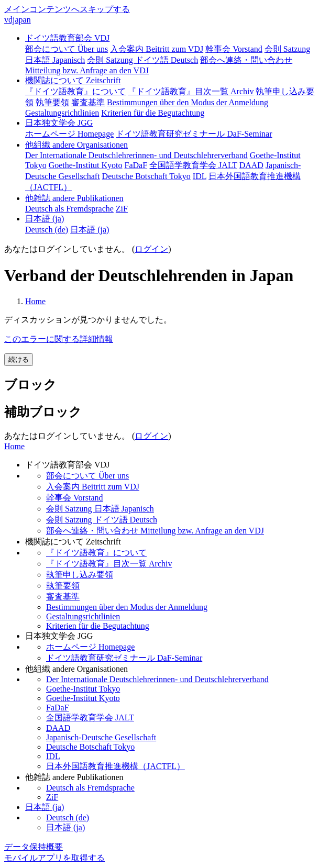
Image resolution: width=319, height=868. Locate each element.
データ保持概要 (34, 847)
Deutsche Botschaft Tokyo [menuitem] (146, 176)
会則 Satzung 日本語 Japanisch (100, 509)
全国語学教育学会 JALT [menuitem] (193, 165)
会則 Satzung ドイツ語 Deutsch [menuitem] (142, 60)
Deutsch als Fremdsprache (90, 788)
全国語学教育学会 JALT (90, 717)
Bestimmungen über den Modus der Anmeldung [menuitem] (188, 102)
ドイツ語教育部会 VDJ (67, 38)
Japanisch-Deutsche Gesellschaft (101, 737)
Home (35, 301)
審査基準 (63, 597)
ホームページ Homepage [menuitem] (69, 134)
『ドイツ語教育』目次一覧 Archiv (109, 564)
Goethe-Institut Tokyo (83, 689)
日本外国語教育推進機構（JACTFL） (115, 766)
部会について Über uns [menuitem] (67, 49)
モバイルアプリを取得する (54, 858)
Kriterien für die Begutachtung (98, 626)
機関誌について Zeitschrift (73, 80)
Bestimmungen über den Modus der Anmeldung (127, 607)
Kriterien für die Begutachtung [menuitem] (153, 113)
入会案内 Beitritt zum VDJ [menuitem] (157, 49)
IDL (53, 756)
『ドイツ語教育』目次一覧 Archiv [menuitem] (191, 91)
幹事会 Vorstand (75, 498)
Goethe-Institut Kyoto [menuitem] (86, 165)
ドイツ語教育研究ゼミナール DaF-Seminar (124, 658)
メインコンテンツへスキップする (67, 9)
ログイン (151, 249)
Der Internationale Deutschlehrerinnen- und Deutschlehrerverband (157, 679)
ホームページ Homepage (90, 647)
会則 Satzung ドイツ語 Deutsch (102, 520)
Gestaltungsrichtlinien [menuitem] (62, 113)
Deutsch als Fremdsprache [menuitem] (69, 209)
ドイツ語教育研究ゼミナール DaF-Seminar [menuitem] (194, 134)
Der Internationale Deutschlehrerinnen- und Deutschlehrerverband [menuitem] (136, 155)
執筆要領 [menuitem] (52, 102)
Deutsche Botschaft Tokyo (90, 747)
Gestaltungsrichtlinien (83, 616)
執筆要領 (63, 586)
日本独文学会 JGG (59, 123)
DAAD (58, 728)
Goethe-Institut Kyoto (83, 698)
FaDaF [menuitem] (136, 165)
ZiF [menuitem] (122, 209)
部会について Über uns (87, 476)
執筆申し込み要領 (80, 575)
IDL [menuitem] (200, 176)
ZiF (52, 797)
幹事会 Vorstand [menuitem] (234, 49)
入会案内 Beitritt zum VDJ (93, 487)
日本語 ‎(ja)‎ (45, 219)
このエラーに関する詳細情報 (59, 339)
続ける (19, 359)
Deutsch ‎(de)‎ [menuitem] (47, 230)
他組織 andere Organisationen (76, 145)
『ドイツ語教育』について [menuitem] (75, 91)
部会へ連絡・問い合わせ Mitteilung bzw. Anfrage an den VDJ (155, 531)
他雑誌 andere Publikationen (74, 198)
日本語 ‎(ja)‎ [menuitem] (90, 230)
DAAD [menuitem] (251, 165)
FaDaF (58, 708)
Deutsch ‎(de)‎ (68, 817)
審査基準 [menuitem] (88, 102)
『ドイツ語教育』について (96, 553)
